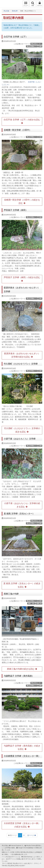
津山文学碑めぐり (32, 46)
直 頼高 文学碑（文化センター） (19, 514)
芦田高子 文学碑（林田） (16, 210)
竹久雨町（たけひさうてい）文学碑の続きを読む (22, 430)
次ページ (32, 835)
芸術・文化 (31, 603)
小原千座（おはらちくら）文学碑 (20, 439)
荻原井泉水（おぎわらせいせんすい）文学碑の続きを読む (22, 355)
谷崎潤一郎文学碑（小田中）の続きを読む (22, 202)
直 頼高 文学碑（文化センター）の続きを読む (22, 585)
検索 (33, 4)
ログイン (40, 4)
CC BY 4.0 (27, 859)
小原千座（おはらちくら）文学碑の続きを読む (22, 505)
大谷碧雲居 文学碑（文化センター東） (22, 756)
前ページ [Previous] (12, 835)
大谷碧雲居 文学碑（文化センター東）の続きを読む (22, 825)
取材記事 (15, 11)
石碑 (40, 46)
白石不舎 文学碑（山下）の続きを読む (22, 121)
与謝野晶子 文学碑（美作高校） (19, 676)
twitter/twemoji (28, 857)
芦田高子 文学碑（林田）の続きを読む (22, 279)
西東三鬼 (39, 603)
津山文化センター (36, 44)
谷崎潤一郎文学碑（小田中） (17, 130)
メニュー (26, 4)
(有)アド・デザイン (34, 863)
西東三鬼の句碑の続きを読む (22, 669)
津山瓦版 (7, 4)
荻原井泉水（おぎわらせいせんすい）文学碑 (22, 290)
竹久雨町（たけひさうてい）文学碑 (21, 364)
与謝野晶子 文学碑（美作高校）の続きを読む (22, 747)
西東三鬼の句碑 (11, 594)
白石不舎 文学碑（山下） (16, 37)
